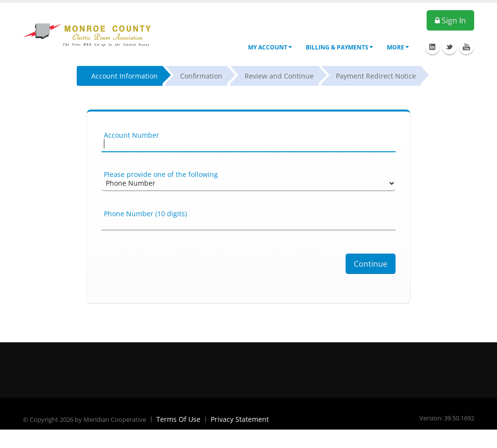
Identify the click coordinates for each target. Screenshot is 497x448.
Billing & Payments (340, 47)
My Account (270, 47)
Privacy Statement (240, 419)
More (398, 47)
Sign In (450, 20)
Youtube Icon (466, 47)
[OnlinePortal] (91, 33)
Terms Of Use (178, 419)
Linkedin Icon (432, 47)
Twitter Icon (449, 47)
